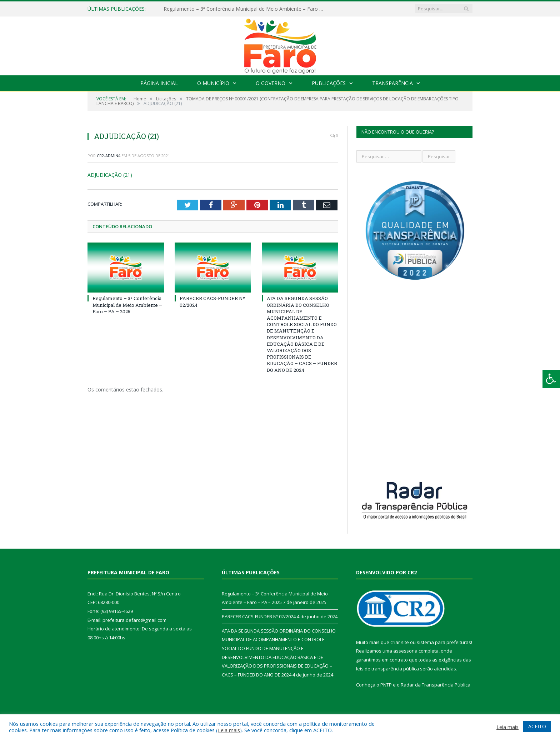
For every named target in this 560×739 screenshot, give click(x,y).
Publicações (329, 83)
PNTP (386, 685)
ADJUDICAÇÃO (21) (110, 175)
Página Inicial (159, 83)
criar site (400, 642)
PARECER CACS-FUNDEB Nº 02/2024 (259, 616)
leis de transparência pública (387, 669)
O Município (213, 83)
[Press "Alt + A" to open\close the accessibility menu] (551, 379)
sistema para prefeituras (444, 642)
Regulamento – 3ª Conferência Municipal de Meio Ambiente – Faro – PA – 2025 (246, 9)
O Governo (271, 83)
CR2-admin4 (109, 156)
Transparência (392, 83)
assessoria (405, 651)
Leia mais (229, 730)
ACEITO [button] (537, 726)
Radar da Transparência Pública (436, 685)
